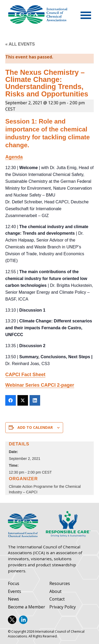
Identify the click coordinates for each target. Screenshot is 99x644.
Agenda (14, 157)
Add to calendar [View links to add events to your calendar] (35, 427)
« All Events (20, 44)
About (55, 591)
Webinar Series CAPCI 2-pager (40, 385)
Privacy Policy (63, 607)
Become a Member (27, 607)
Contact (57, 599)
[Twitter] (23, 400)
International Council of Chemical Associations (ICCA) (38, 14)
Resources (60, 584)
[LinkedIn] (35, 400)
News (13, 599)
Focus (14, 584)
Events (15, 591)
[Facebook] (11, 400)
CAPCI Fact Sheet (25, 375)
